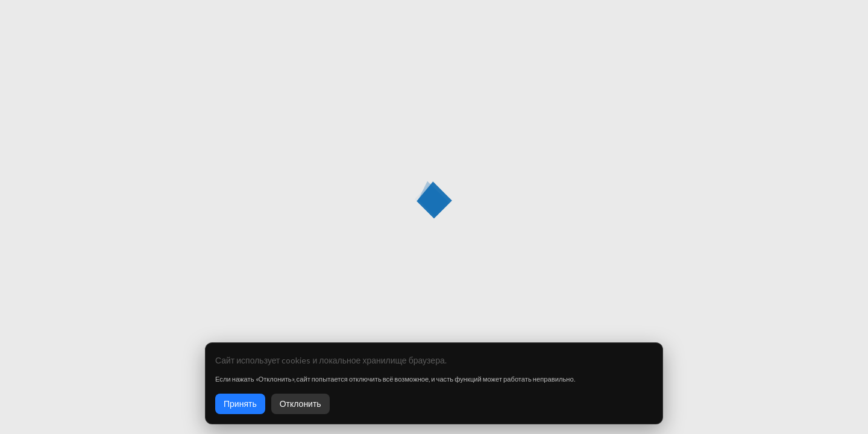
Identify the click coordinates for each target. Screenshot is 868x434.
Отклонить (300, 404)
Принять (240, 404)
